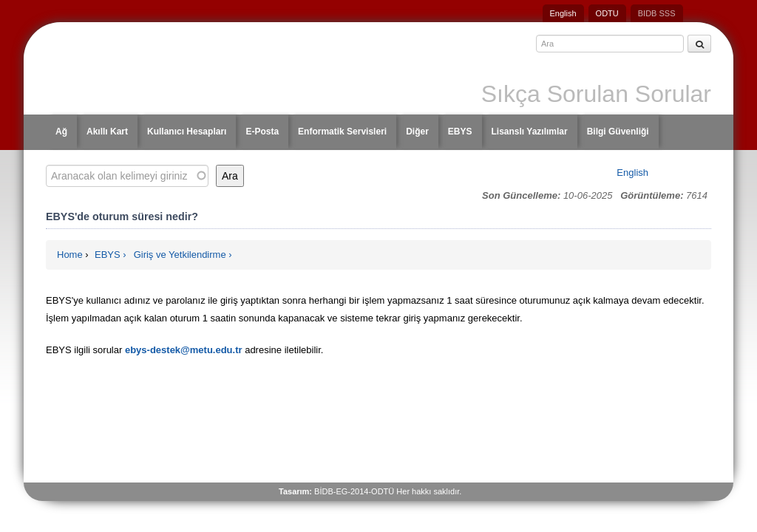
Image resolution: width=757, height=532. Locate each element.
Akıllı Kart (107, 132)
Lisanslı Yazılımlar (530, 132)
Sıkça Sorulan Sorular (596, 94)
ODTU (607, 13)
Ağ (61, 132)
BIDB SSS (657, 13)
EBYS (460, 132)
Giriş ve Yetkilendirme (180, 255)
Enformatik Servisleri (342, 132)
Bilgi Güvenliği (618, 132)
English (563, 13)
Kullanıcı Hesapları (187, 132)
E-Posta (262, 132)
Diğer (417, 132)
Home (70, 255)
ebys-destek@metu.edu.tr (184, 350)
